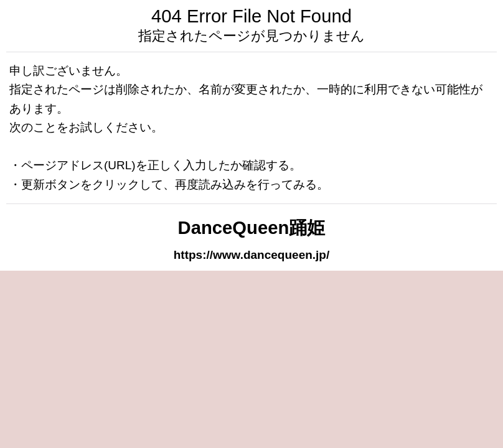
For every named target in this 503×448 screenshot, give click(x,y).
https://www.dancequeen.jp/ (252, 255)
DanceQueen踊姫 (252, 228)
